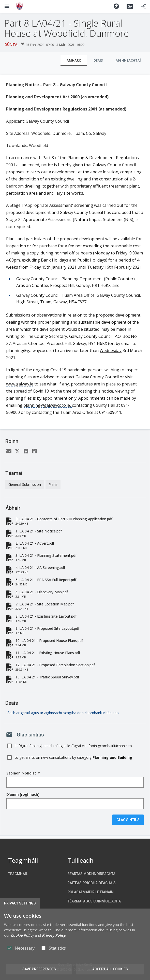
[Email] (9, 452)
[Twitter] (17, 452)
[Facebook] (26, 452)
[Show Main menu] (7, 6)
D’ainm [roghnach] (23, 794)
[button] (116, 6)
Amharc (74, 60)
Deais (98, 60)
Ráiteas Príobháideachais (92, 883)
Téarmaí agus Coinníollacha (94, 901)
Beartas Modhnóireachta (91, 874)
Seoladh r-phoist (23, 773)
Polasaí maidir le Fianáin (91, 892)
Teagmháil (18, 874)
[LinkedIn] (35, 452)
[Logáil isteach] (144, 6)
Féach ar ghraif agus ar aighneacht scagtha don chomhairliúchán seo (62, 713)
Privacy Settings (20, 903)
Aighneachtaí (128, 60)
